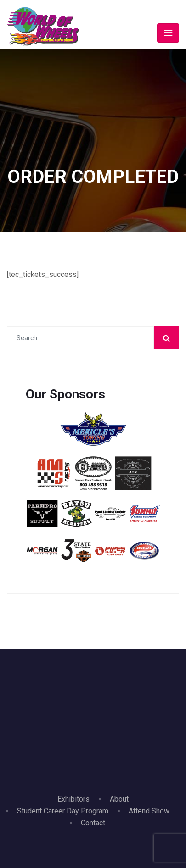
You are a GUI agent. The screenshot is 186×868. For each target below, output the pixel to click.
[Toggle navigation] (168, 33)
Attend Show (149, 811)
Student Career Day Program (63, 811)
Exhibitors (73, 799)
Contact (93, 823)
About (119, 799)
